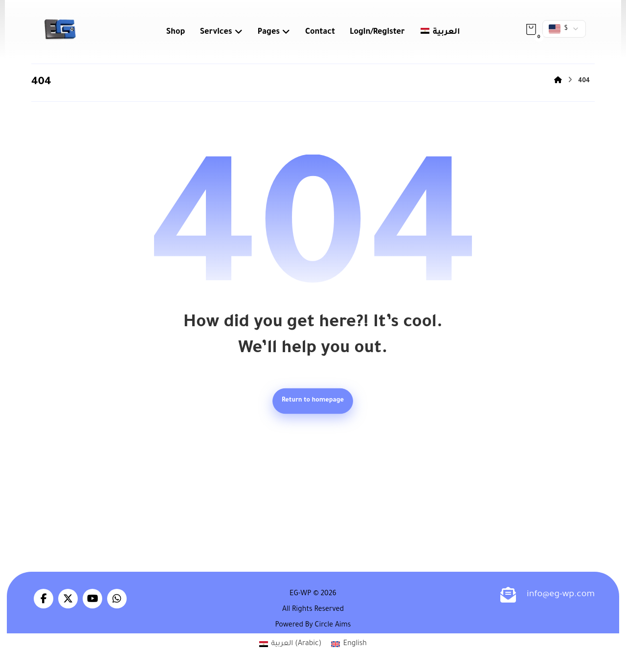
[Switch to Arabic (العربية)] (290, 646)
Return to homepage (313, 402)
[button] (531, 29)
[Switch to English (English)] (349, 646)
